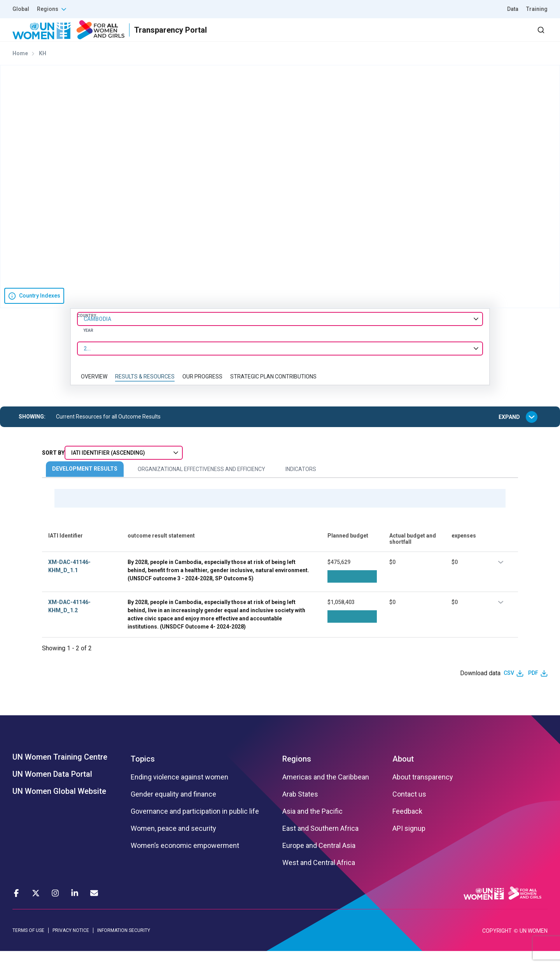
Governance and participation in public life (195, 825)
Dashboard (503, 37)
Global (21, 9)
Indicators (301, 483)
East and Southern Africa (320, 842)
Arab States (300, 808)
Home (20, 67)
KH (43, 67)
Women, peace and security (173, 842)
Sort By (53, 467)
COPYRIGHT (497, 945)
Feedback (407, 825)
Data (513, 9)
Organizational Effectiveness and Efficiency (201, 483)
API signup (409, 842)
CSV (509, 687)
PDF (533, 687)
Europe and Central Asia (319, 859)
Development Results (85, 483)
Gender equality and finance (173, 808)
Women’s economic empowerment (185, 859)
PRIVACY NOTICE (71, 944)
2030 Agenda (443, 37)
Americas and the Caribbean (326, 791)
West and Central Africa (319, 876)
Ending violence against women (179, 791)
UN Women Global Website (59, 805)
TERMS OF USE (28, 944)
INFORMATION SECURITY (124, 944)
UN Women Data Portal (52, 788)
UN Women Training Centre (60, 771)
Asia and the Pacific (312, 825)
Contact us (409, 808)
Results (350, 37)
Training (537, 9)
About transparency (423, 791)
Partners (392, 37)
